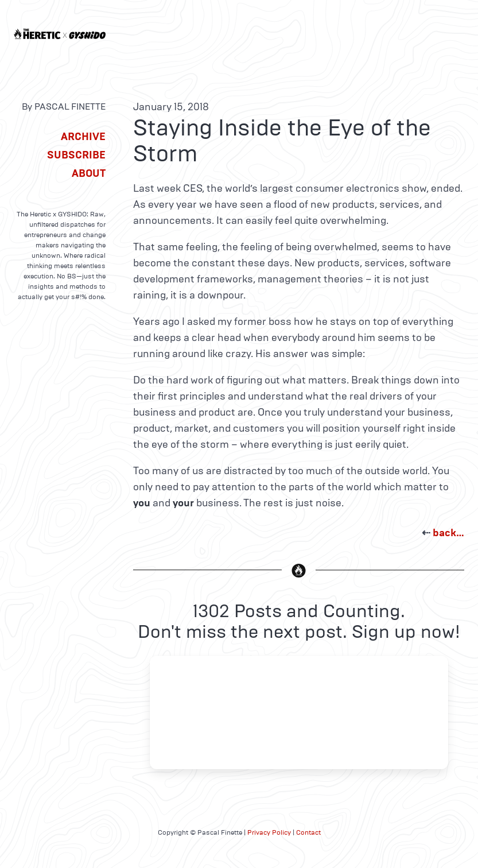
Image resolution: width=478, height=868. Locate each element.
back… (448, 533)
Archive (83, 137)
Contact (308, 832)
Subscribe (76, 155)
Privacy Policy (269, 832)
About (89, 173)
